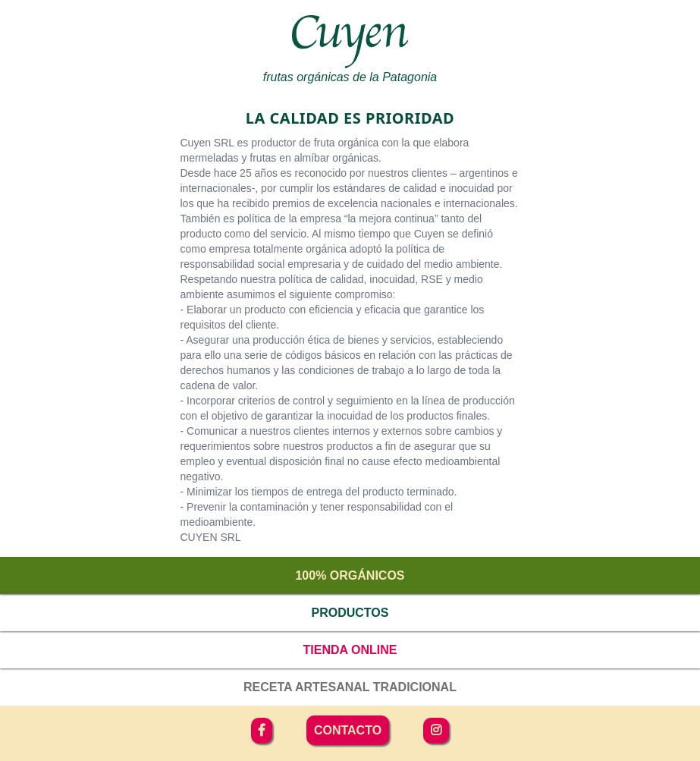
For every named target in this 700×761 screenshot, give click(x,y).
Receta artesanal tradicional (350, 687)
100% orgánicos (350, 575)
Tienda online (350, 650)
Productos (350, 613)
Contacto (348, 730)
